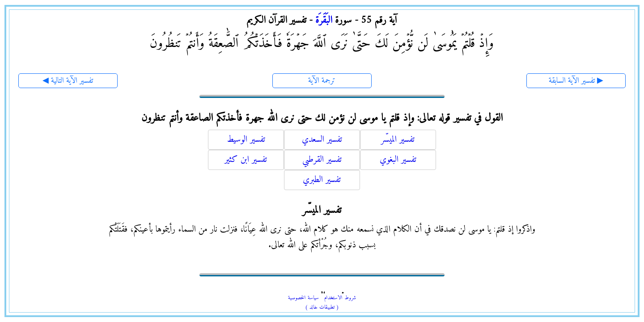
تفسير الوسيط (246, 140)
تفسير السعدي (322, 140)
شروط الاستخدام (340, 298)
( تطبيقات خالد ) (322, 307)
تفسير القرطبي (322, 160)
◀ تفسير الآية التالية (68, 81)
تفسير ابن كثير (246, 160)
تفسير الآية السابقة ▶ (576, 81)
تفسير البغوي (398, 160)
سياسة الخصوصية (303, 298)
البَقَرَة (324, 20)
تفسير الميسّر (398, 140)
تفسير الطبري (322, 180)
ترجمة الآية (322, 81)
